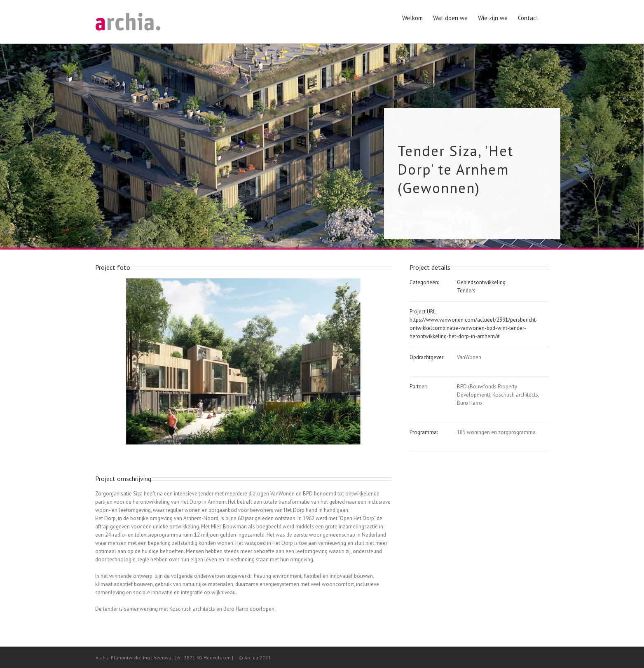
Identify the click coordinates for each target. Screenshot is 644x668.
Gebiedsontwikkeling (481, 282)
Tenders (466, 291)
